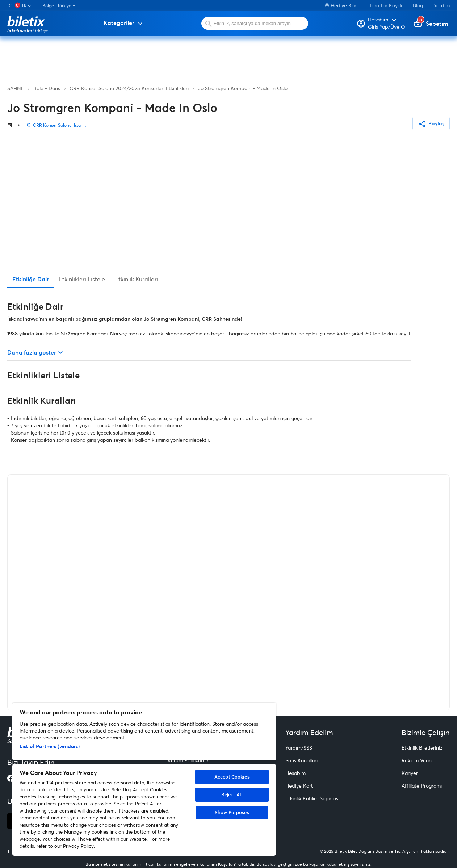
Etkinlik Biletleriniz (422, 748)
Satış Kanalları (301, 760)
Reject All (232, 794)
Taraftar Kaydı (385, 5)
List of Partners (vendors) (50, 746)
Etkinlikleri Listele (82, 279)
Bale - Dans (47, 88)
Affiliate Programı (422, 786)
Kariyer (410, 773)
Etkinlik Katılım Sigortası (312, 798)
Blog (418, 5)
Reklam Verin (417, 760)
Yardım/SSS (299, 748)
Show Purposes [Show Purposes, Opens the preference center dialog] (232, 812)
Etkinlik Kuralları (137, 279)
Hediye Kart (341, 5)
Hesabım (295, 773)
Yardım (442, 5)
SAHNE (16, 88)
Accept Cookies (232, 777)
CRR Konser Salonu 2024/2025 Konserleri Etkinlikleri (129, 88)
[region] (144, 779)
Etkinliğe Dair (31, 279)
